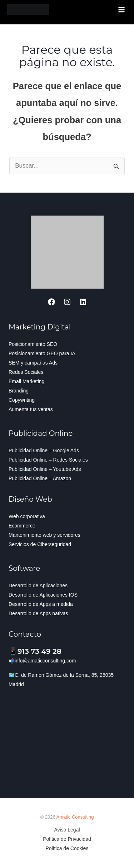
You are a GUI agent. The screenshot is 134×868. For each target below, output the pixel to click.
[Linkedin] (83, 302)
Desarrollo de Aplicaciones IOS (43, 595)
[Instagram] (67, 302)
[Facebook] (51, 302)
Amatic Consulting (75, 817)
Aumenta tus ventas (31, 409)
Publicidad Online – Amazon (40, 478)
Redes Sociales (26, 372)
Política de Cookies (67, 848)
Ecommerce (22, 526)
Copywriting (22, 400)
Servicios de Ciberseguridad (40, 544)
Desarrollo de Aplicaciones (38, 585)
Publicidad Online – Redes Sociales (48, 460)
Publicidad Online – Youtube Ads (45, 469)
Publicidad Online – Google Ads (44, 450)
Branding (19, 391)
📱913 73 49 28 (35, 651)
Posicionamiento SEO (33, 344)
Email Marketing (26, 381)
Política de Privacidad (67, 839)
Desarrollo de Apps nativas (38, 613)
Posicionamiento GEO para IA (42, 353)
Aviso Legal (67, 830)
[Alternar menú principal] (122, 10)
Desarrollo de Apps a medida (41, 604)
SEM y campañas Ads (33, 363)
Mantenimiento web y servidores (44, 535)
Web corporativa (27, 516)
